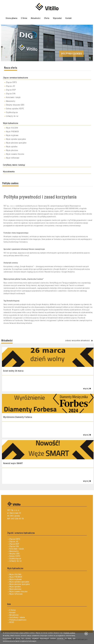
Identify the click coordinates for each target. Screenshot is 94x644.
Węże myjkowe (12, 135)
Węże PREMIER (12, 132)
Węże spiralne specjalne (16, 139)
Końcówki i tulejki (13, 97)
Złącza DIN (11, 94)
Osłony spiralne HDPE (15, 109)
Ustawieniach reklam (55, 318)
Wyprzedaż (57, 18)
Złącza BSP (11, 90)
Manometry (11, 101)
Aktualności (36, 18)
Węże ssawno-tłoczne (15, 154)
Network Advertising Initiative (21, 323)
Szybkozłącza (12, 112)
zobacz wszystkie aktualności (77, 340)
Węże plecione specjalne (16, 143)
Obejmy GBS (14, 554)
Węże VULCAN (12, 128)
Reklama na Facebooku (14, 320)
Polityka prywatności (18, 620)
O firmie (24, 18)
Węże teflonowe (13, 158)
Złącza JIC (11, 86)
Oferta (47, 18)
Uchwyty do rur (12, 116)
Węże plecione (12, 150)
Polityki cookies (69, 633)
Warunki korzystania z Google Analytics (60, 272)
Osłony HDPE (15, 556)
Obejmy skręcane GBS (15, 105)
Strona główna (11, 18)
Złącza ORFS (11, 82)
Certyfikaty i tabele (17, 617)
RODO (12, 622)
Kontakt (68, 18)
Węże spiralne (12, 147)
